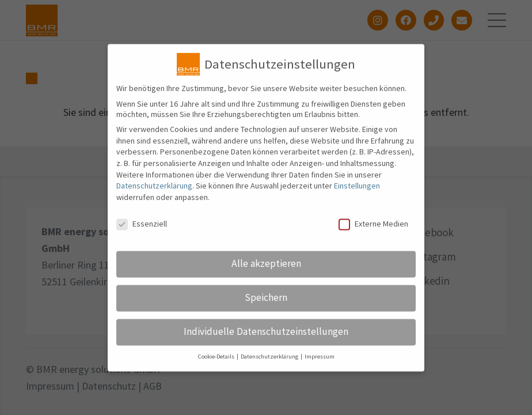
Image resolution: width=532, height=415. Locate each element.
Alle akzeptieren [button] (266, 271)
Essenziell (142, 231)
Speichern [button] (266, 305)
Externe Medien (373, 231)
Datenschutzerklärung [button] (270, 365)
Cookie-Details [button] (217, 365)
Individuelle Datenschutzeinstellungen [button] (266, 339)
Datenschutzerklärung (154, 194)
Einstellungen (357, 194)
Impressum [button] (320, 365)
